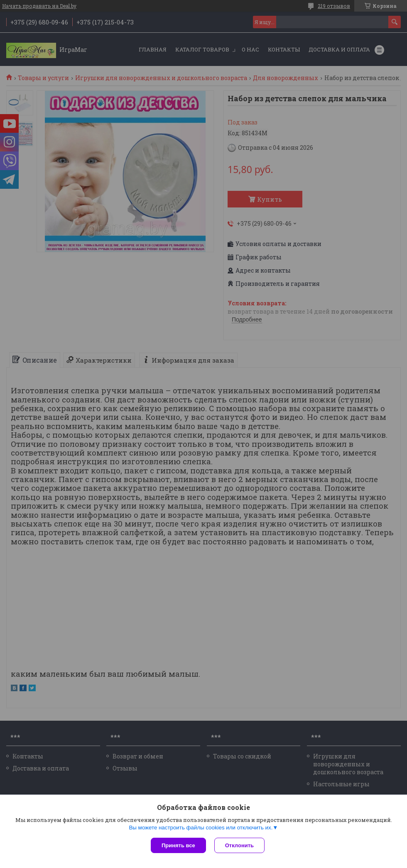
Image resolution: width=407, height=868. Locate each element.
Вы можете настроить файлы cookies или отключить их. (201, 828)
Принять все (178, 845)
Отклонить (239, 845)
